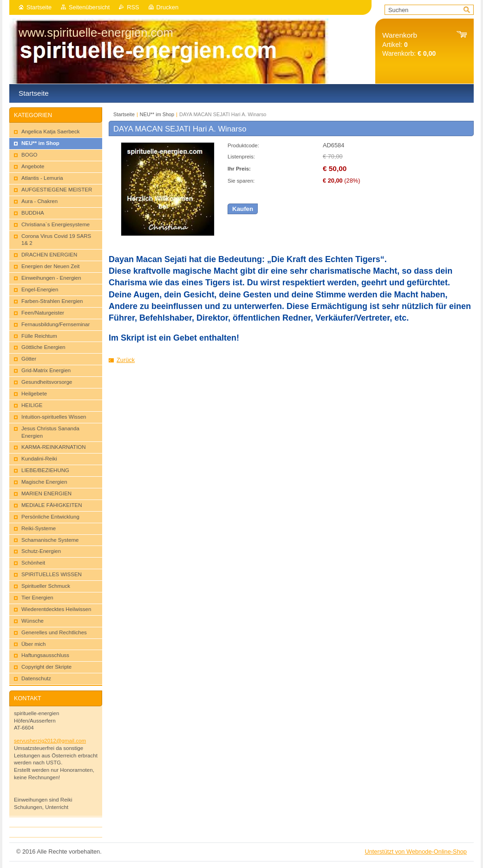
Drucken (168, 7)
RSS (133, 7)
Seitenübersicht (89, 7)
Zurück (126, 360)
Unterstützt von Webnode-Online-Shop (416, 852)
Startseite (39, 7)
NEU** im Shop (157, 114)
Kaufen (243, 209)
